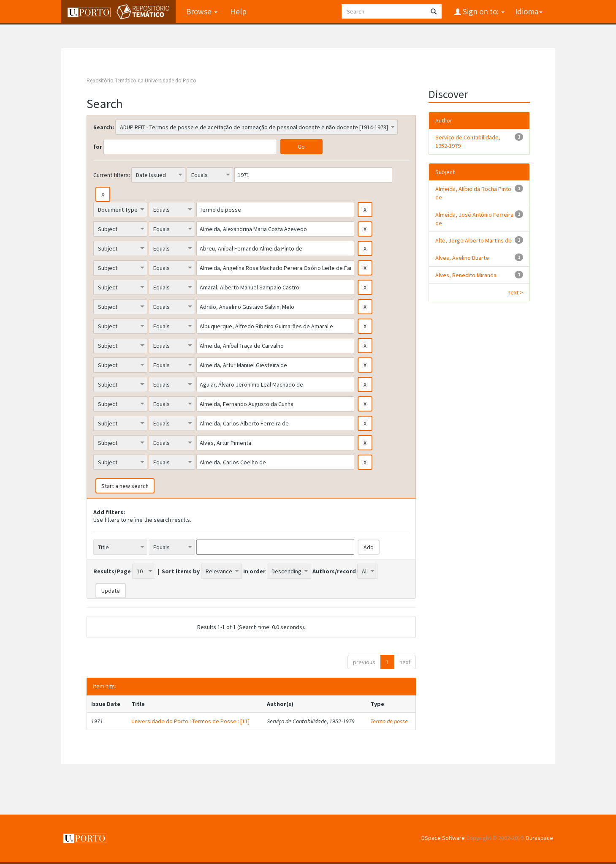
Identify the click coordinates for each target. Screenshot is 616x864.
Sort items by (181, 571)
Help (238, 11)
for (98, 147)
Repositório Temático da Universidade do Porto (141, 80)
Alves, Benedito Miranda (466, 275)
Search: (104, 127)
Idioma (529, 11)
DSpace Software (443, 838)
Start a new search (125, 486)
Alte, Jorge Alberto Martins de (474, 240)
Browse (202, 11)
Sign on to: (483, 11)
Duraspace (540, 838)
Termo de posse (389, 721)
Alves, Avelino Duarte (462, 258)
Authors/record (334, 571)
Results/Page (112, 571)
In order (254, 571)
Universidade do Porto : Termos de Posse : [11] (190, 721)
